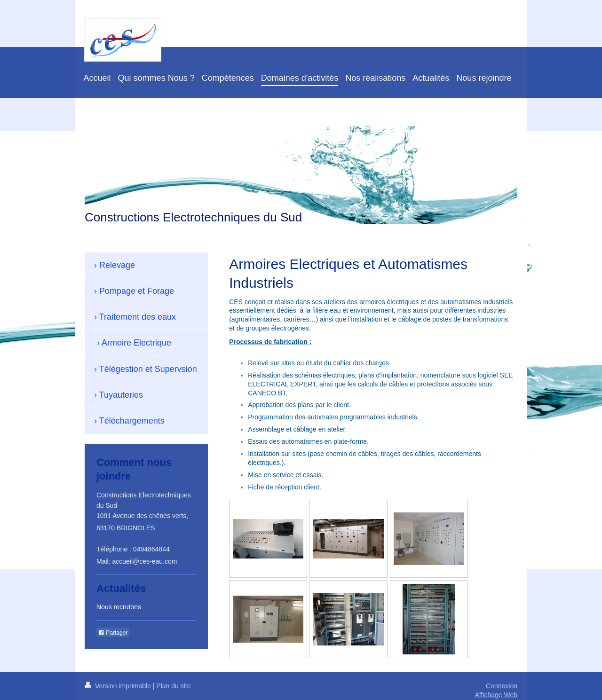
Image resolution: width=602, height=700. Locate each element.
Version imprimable (119, 686)
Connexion (502, 686)
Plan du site (173, 686)
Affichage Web (496, 695)
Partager (113, 633)
